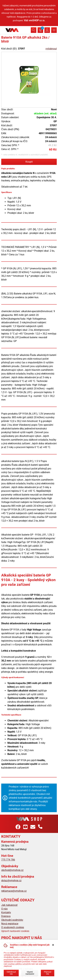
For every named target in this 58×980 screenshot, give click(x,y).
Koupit (29, 162)
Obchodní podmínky (12, 920)
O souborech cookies (13, 927)
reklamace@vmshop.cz (14, 891)
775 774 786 (8, 860)
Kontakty (6, 912)
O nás (4, 909)
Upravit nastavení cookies (15, 931)
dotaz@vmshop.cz (11, 880)
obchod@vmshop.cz (12, 870)
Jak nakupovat (9, 905)
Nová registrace (10, 924)
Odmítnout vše (11, 973)
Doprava (6, 916)
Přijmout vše (48, 973)
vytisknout (51, 49)
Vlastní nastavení (30, 973)
